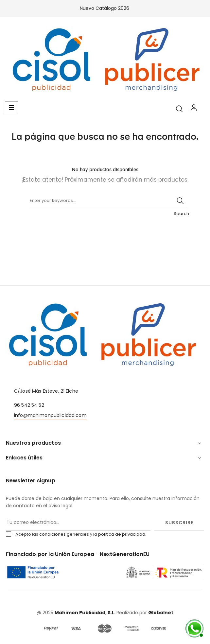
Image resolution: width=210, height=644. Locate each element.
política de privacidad (122, 534)
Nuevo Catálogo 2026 (105, 8)
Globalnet (161, 613)
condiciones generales (64, 534)
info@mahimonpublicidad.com (50, 415)
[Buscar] (108, 201)
